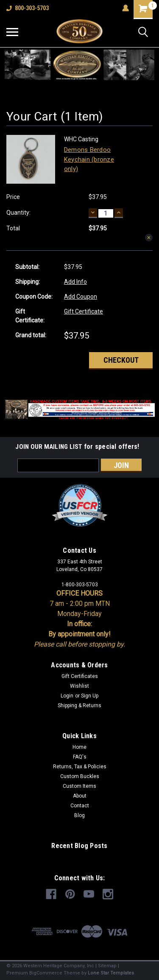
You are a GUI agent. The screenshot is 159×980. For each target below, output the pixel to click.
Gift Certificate (84, 311)
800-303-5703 (28, 8)
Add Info (75, 282)
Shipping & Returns (79, 706)
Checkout (121, 360)
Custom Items (79, 786)
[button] (80, 65)
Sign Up (90, 696)
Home (79, 747)
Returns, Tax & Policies (80, 767)
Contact (80, 806)
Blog (79, 815)
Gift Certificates (80, 676)
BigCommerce (46, 973)
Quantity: (18, 213)
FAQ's (80, 757)
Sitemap (107, 966)
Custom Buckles (80, 776)
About (80, 796)
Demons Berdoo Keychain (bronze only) (89, 159)
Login (67, 696)
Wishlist (79, 686)
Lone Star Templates (111, 973)
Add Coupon (81, 297)
